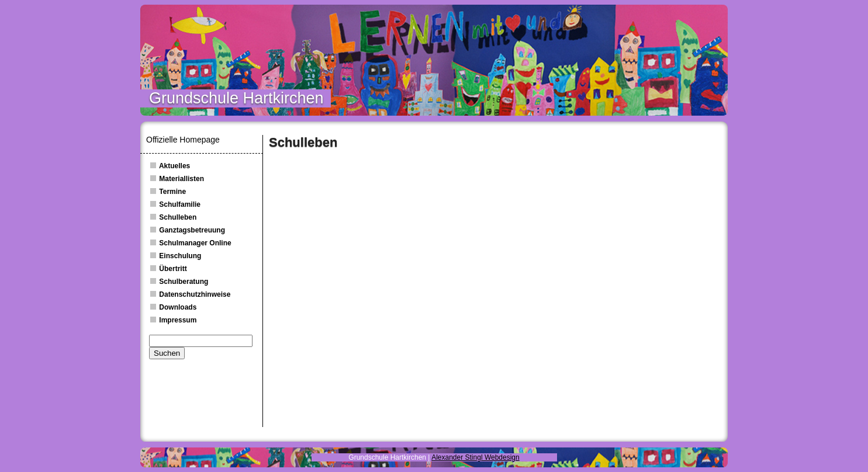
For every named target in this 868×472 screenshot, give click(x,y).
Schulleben (173, 217)
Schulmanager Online (190, 243)
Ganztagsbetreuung (187, 230)
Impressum (173, 320)
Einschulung (175, 256)
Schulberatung (179, 282)
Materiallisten (177, 179)
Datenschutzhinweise (190, 294)
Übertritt (168, 269)
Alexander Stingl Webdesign (476, 457)
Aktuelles (170, 166)
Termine (167, 192)
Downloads (173, 307)
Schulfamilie (175, 204)
